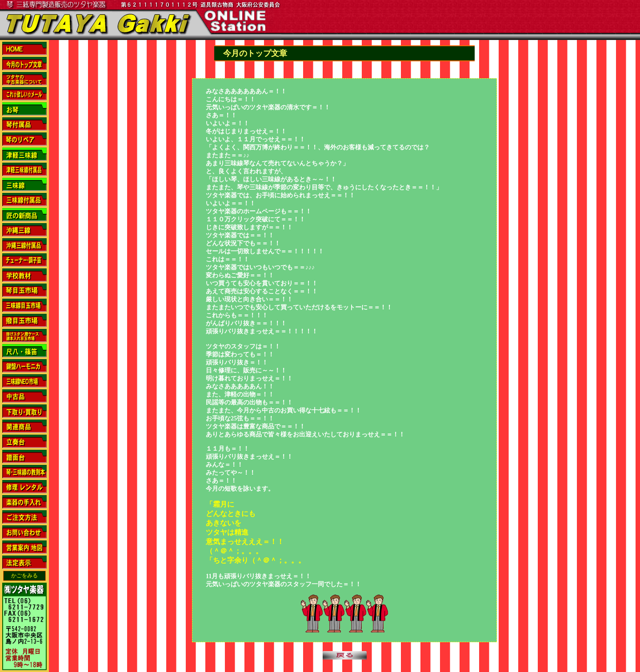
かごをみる (24, 576)
